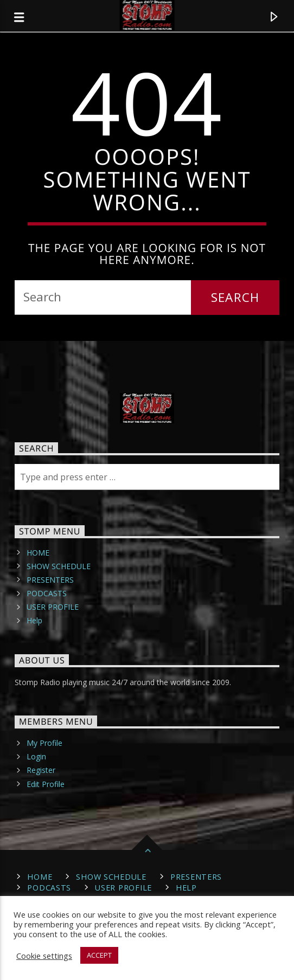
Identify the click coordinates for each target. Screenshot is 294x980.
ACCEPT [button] (99, 955)
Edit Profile (46, 784)
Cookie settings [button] (44, 956)
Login (36, 756)
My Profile (44, 743)
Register (41, 770)
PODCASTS (47, 593)
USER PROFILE (53, 607)
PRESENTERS (50, 580)
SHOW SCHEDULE (59, 566)
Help (34, 620)
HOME (38, 553)
